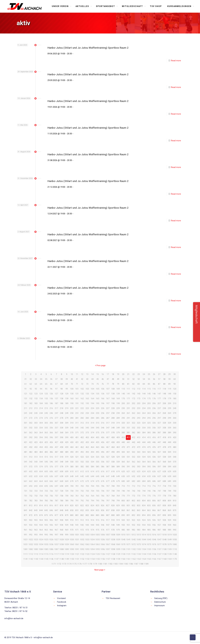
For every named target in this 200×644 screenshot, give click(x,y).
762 (82, 496)
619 (118, 471)
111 (128, 389)
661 (26, 481)
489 (67, 452)
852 (82, 510)
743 (139, 491)
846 (51, 510)
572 (31, 467)
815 (46, 506)
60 (175, 379)
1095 (97, 549)
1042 (133, 540)
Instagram (62, 606)
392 (31, 437)
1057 (56, 544)
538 (164, 457)
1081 (26, 549)
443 (139, 442)
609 (67, 471)
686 (154, 481)
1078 (164, 544)
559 (118, 462)
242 (31, 413)
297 (159, 418)
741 (128, 491)
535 (149, 457)
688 (164, 481)
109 (118, 389)
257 (108, 413)
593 (139, 467)
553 (87, 462)
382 (133, 433)
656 (154, 476)
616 (103, 471)
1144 (41, 559)
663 (36, 481)
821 (77, 506)
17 (108, 374)
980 (123, 530)
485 (46, 452)
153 (36, 399)
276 (51, 418)
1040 (123, 540)
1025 (46, 540)
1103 (139, 549)
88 (164, 384)
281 (77, 418)
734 (92, 491)
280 (72, 418)
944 (92, 525)
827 (108, 506)
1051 (26, 544)
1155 (97, 559)
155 (46, 399)
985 (149, 530)
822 (82, 506)
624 (144, 471)
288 (113, 418)
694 (41, 486)
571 (26, 467)
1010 (123, 535)
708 (113, 486)
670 (72, 481)
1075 (149, 544)
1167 (159, 559)
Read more (176, 61)
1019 (169, 535)
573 (36, 467)
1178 (90, 564)
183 (36, 403)
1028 (62, 540)
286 (103, 418)
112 (133, 389)
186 (51, 403)
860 (123, 510)
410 (123, 437)
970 (72, 530)
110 (123, 389)
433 (87, 442)
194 (92, 403)
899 (169, 515)
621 (128, 471)
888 (113, 515)
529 (118, 457)
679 (118, 481)
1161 (128, 559)
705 (97, 486)
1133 (139, 554)
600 (175, 467)
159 (67, 399)
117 (159, 389)
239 (169, 408)
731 (77, 491)
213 (36, 408)
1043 (139, 540)
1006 (103, 535)
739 (118, 491)
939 (67, 525)
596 (154, 467)
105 (97, 389)
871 (26, 515)
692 (31, 486)
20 (123, 374)
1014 (144, 535)
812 (31, 506)
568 (164, 462)
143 (139, 394)
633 (36, 476)
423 (36, 442)
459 (67, 447)
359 (169, 428)
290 (123, 418)
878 (62, 515)
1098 (113, 549)
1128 (113, 554)
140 (123, 394)
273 (36, 418)
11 (77, 374)
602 (31, 471)
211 (26, 408)
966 (51, 530)
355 (149, 428)
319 (118, 423)
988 (164, 530)
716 (154, 486)
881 (77, 515)
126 (51, 394)
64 (41, 384)
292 (133, 418)
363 (36, 433)
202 (133, 403)
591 (128, 467)
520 (72, 457)
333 (36, 428)
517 (56, 457)
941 (77, 525)
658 (164, 476)
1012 (133, 535)
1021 (26, 540)
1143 (36, 559)
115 (149, 389)
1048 (164, 540)
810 (175, 501)
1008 (113, 535)
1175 (74, 564)
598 (164, 467)
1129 (118, 554)
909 (67, 520)
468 (113, 447)
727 (56, 491)
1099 (118, 549)
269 (169, 413)
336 (51, 428)
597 (159, 467)
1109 (169, 549)
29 (169, 374)
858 (113, 510)
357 (159, 428)
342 (82, 428)
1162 (133, 559)
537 (159, 457)
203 (139, 403)
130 (72, 394)
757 (56, 496)
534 (144, 457)
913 (87, 520)
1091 (77, 549)
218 (62, 408)
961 (26, 530)
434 (92, 442)
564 (144, 462)
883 (87, 515)
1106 (154, 549)
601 (26, 471)
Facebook (62, 602)
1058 (62, 544)
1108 (164, 549)
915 (97, 520)
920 (123, 520)
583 (87, 467)
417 (159, 437)
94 (41, 389)
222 (82, 408)
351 (128, 428)
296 (154, 418)
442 (133, 442)
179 (169, 399)
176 (154, 399)
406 (103, 437)
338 (62, 428)
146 (154, 394)
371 (77, 433)
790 (72, 501)
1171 (54, 564)
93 (36, 389)
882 (82, 515)
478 (164, 447)
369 (67, 433)
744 (144, 491)
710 (123, 486)
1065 (97, 544)
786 (51, 501)
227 (108, 408)
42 (82, 379)
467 (108, 447)
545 (46, 462)
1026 (51, 540)
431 (77, 442)
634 (41, 476)
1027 (56, 540)
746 (154, 491)
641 (77, 476)
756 (51, 496)
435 (97, 442)
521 (77, 457)
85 (149, 384)
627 (159, 471)
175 (149, 399)
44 (92, 379)
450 (175, 442)
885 (97, 515)
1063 (87, 544)
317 (108, 423)
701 (77, 486)
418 (164, 437)
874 (41, 515)
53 (139, 379)
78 (113, 384)
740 (123, 491)
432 (82, 442)
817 (56, 506)
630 (175, 471)
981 (128, 530)
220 (72, 408)
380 (123, 433)
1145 (46, 559)
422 (31, 442)
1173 (64, 564)
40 (72, 379)
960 (175, 525)
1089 (67, 549)
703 (87, 486)
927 (159, 520)
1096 (103, 549)
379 (118, 433)
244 (41, 413)
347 (108, 428)
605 (46, 471)
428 (62, 442)
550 (72, 462)
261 (128, 413)
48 (113, 379)
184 (41, 403)
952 (133, 525)
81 (128, 384)
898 (164, 515)
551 (77, 462)
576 (51, 467)
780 (175, 496)
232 (133, 408)
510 (175, 452)
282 (82, 418)
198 (113, 403)
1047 (159, 540)
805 (149, 501)
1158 (113, 559)
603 (36, 471)
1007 (108, 535)
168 (113, 399)
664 (41, 481)
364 (41, 433)
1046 (154, 540)
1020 (175, 535)
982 (133, 530)
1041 (128, 540)
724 (41, 491)
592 (133, 467)
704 (92, 486)
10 (72, 374)
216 (51, 408)
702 (82, 486)
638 (62, 476)
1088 (62, 549)
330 (175, 423)
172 (133, 399)
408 (113, 437)
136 (103, 394)
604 (41, 471)
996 (51, 535)
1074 (144, 544)
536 (154, 457)
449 (169, 442)
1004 (92, 535)
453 (36, 447)
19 (118, 374)
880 (72, 515)
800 (123, 501)
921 (128, 520)
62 (31, 384)
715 (149, 486)
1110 (175, 549)
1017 (159, 535)
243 (36, 413)
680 (123, 481)
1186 (131, 564)
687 (159, 481)
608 (62, 471)
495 (97, 452)
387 (159, 433)
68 (62, 384)
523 (87, 457)
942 (82, 525)
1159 (118, 559)
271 (26, 418)
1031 (77, 540)
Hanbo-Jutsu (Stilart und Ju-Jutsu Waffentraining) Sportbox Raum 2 (88, 48)
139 (118, 394)
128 (62, 394)
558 (113, 462)
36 (51, 379)
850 (72, 510)
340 (72, 428)
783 (36, 501)
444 (144, 442)
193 (87, 403)
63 (36, 384)
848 (62, 510)
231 (128, 408)
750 (175, 491)
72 (82, 384)
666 (51, 481)
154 (41, 399)
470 (123, 447)
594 (144, 467)
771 (128, 496)
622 (133, 471)
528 (113, 457)
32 (31, 379)
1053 (36, 544)
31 (26, 379)
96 (51, 389)
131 (77, 394)
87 (159, 384)
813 (36, 506)
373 (87, 433)
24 (144, 374)
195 (97, 403)
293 (139, 418)
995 (46, 535)
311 (77, 423)
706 (103, 486)
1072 (133, 544)
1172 (59, 564)
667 (56, 481)
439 (118, 442)
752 (31, 496)
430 (72, 442)
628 (164, 471)
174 (144, 399)
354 (144, 428)
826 (103, 506)
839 (169, 506)
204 (144, 403)
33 (36, 379)
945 (97, 525)
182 (31, 403)
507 (159, 452)
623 (139, 471)
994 (41, 535)
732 (82, 491)
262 (133, 413)
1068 (113, 544)
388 (164, 433)
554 (92, 462)
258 (113, 413)
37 (56, 379)
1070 (123, 544)
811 (26, 506)
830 (123, 506)
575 (46, 467)
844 (41, 510)
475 (149, 447)
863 (139, 510)
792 (82, 501)
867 (159, 510)
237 (159, 408)
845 (46, 510)
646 (103, 476)
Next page (100, 570)
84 (144, 384)
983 (139, 530)
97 (56, 389)
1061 (77, 544)
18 (113, 374)
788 (62, 501)
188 (62, 403)
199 (118, 403)
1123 (87, 554)
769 (118, 496)
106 (103, 389)
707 (108, 486)
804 (144, 501)
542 (31, 462)
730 (72, 491)
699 (67, 486)
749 (169, 491)
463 (87, 447)
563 (139, 462)
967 (56, 530)
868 (164, 510)
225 (97, 408)
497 (108, 452)
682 (133, 481)
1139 (169, 554)
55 (149, 379)
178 (164, 399)
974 (92, 530)
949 (118, 525)
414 (144, 437)
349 (118, 428)
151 (26, 399)
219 (67, 408)
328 (164, 423)
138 (113, 394)
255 (97, 413)
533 (139, 457)
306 (51, 423)
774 (144, 496)
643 (87, 476)
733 (87, 491)
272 (31, 418)
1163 (139, 559)
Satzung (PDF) (161, 598)
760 (72, 496)
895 (149, 515)
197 (108, 403)
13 (87, 374)
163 (87, 399)
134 (92, 394)
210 (175, 403)
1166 (154, 559)
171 (128, 399)
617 (108, 471)
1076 (154, 544)
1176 (79, 564)
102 (82, 389)
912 (82, 520)
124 (41, 394)
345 (97, 428)
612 (82, 471)
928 (164, 520)
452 (31, 447)
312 (82, 423)
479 (169, 447)
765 (97, 496)
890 (123, 515)
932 (31, 525)
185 (46, 403)
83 (139, 384)
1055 (46, 544)
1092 (82, 549)
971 (77, 530)
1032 (82, 540)
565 (149, 462)
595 (149, 467)
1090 (72, 549)
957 (159, 525)
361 (26, 433)
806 (154, 501)
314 (92, 423)
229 (118, 408)
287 (108, 418)
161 (77, 399)
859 (118, 510)
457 (56, 447)
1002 (82, 535)
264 (144, 413)
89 (169, 384)
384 (144, 433)
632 (31, 476)
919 (118, 520)
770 (123, 496)
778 (164, 496)
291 (128, 418)
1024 (41, 540)
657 (159, 476)
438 (113, 442)
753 (36, 496)
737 (108, 491)
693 (36, 486)
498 (113, 452)
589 (118, 467)
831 (128, 506)
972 (82, 530)
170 (123, 399)
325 (149, 423)
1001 (77, 535)
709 (118, 486)
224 (92, 408)
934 (41, 525)
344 (92, 428)
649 (118, 476)
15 (97, 374)
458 (62, 447)
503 (139, 452)
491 (77, 452)
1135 (149, 554)
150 (175, 394)
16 (103, 374)
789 (67, 501)
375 (97, 433)
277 (56, 418)
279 (67, 418)
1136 (154, 554)
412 (133, 437)
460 (72, 447)
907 (56, 520)
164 (92, 399)
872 (31, 515)
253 (87, 413)
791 (77, 501)
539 (169, 457)
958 (164, 525)
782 (31, 501)
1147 (56, 559)
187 (56, 403)
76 (103, 384)
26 (154, 374)
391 (26, 437)
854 (92, 510)
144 (144, 394)
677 (108, 481)
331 (26, 428)
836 (154, 506)
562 (133, 462)
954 (144, 525)
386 (154, 433)
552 (82, 462)
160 (72, 399)
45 (97, 379)
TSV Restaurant (113, 598)
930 (175, 520)
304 (41, 423)
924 (144, 520)
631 (26, 476)
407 (108, 437)
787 (56, 501)
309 (67, 423)
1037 (108, 540)
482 (31, 452)
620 (123, 471)
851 (77, 510)
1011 (128, 535)
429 (67, 442)
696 (51, 486)
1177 (85, 564)
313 (87, 423)
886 (103, 515)
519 (67, 457)
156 (51, 399)
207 (159, 403)
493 (87, 452)
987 (159, 530)
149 (169, 394)
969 (67, 530)
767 (108, 496)
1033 (87, 540)
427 (56, 442)
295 (149, 418)
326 (154, 423)
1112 (31, 554)
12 (82, 374)
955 (149, 525)
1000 (72, 535)
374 (92, 433)
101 (77, 389)
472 (133, 447)
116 (154, 389)
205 (149, 403)
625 (149, 471)
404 (92, 437)
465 (97, 447)
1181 (105, 564)
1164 (144, 559)
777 (159, 496)
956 (154, 525)
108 (113, 389)
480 (175, 447)
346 (103, 428)
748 (164, 491)
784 (41, 501)
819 (67, 506)
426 (51, 442)
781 (26, 501)
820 (72, 506)
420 (175, 437)
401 (77, 437)
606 (51, 471)
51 (128, 379)
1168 (164, 559)
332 (31, 428)
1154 (92, 559)
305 (46, 423)
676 (103, 481)
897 (159, 515)
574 (41, 467)
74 (92, 384)
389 (169, 433)
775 (149, 496)
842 (31, 510)
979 (118, 530)
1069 (118, 544)
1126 (103, 554)
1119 (67, 554)
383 (139, 433)
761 (77, 496)
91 (26, 389)
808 (164, 501)
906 (51, 520)
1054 (41, 544)
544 (41, 462)
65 (46, 384)
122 (31, 394)
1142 (31, 559)
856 (103, 510)
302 (31, 423)
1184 (121, 564)
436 (103, 442)
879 (67, 515)
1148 (62, 559)
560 (123, 462)
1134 (144, 554)
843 (36, 510)
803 (139, 501)
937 (56, 525)
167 (108, 399)
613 (87, 471)
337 (56, 428)
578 (62, 467)
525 (97, 457)
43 (87, 379)
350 (123, 428)
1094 (92, 549)
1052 (31, 544)
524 (92, 457)
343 (87, 428)
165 (97, 399)
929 (169, 520)
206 (154, 403)
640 (72, 476)
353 (139, 428)
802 (133, 501)
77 (108, 384)
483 (36, 452)
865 (149, 510)
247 (56, 413)
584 (92, 467)
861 (128, 510)
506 (154, 452)
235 (149, 408)
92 (31, 389)
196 (103, 403)
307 (56, 423)
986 (154, 530)
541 (26, 462)
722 (31, 491)
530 (123, 457)
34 (41, 379)
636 (51, 476)
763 (87, 496)
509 (169, 452)
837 (159, 506)
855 (97, 510)
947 (108, 525)
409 (118, 437)
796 (103, 501)
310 (72, 423)
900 (175, 515)
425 (46, 442)
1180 (100, 564)
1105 (149, 549)
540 (175, 457)
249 (67, 413)
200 (123, 403)
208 (164, 403)
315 (97, 423)
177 (159, 399)
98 (62, 389)
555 (97, 462)
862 (133, 510)
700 (72, 486)
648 (113, 476)
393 (36, 437)
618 (113, 471)
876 (51, 515)
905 (46, 520)
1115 (46, 554)
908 (62, 520)
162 (82, 399)
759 (67, 496)
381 (128, 433)
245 (46, 413)
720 (175, 486)
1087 (56, 549)
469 (118, 447)
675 (97, 481)
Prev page (100, 365)
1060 (72, 544)
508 (164, 452)
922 (133, 520)
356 (154, 428)
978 (113, 530)
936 (51, 525)
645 (97, 476)
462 (82, 447)
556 (103, 462)
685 (149, 481)
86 (154, 384)
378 (113, 433)
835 (149, 506)
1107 (159, 549)
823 (87, 506)
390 (175, 433)
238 (164, 408)
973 (87, 530)
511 (26, 457)
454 (41, 447)
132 (82, 394)
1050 (175, 540)
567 (159, 462)
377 (108, 433)
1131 (128, 554)
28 (164, 374)
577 (56, 467)
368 (62, 433)
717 (159, 486)
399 (67, 437)
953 (139, 525)
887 (108, 515)
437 (108, 442)
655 (149, 476)
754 (41, 496)
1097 (108, 549)
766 (103, 496)
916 (103, 520)
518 (62, 457)
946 (103, 525)
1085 (46, 549)
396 (51, 437)
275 (46, 418)
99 (67, 389)
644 (92, 476)
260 (123, 413)
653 (139, 476)
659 (169, 476)
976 (103, 530)
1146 (51, 559)
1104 (144, 549)
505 (149, 452)
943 (87, 525)
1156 (103, 559)
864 (144, 510)
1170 (175, 559)
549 (67, 462)
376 (103, 433)
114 (144, 389)
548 (62, 462)
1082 (31, 549)
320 (123, 423)
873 (36, 515)
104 (92, 389)
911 (77, 520)
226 (103, 408)
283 (87, 418)
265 (149, 413)
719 (169, 486)
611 (77, 471)
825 (97, 506)
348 (113, 428)
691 (26, 486)
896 (154, 515)
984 (144, 530)
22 (133, 374)
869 (169, 510)
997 (56, 535)
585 (97, 467)
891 (128, 515)
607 (56, 471)
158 (62, 399)
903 (36, 520)
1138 (164, 554)
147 (159, 394)
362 (31, 433)
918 (113, 520)
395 (46, 437)
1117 (56, 554)
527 (108, 457)
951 (128, 525)
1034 (92, 540)
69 (67, 384)
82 (133, 384)
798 (113, 501)
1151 (77, 559)
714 (144, 486)
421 (26, 442)
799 (118, 501)
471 (128, 447)
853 (87, 510)
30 (175, 374)
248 (62, 413)
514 (41, 457)
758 (62, 496)
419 (169, 437)
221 (77, 408)
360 (175, 428)
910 (72, 520)
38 (62, 379)
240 (175, 408)
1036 (103, 540)
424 (41, 442)
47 (108, 379)
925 (149, 520)
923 (139, 520)
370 (72, 433)
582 (82, 467)
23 (139, 374)
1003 (87, 535)
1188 (141, 564)
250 (72, 413)
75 (97, 384)
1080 (175, 544)
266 (154, 413)
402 (82, 437)
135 (97, 394)
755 (46, 496)
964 (41, 530)
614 (92, 471)
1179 (95, 564)
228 (113, 408)
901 (26, 520)
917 (108, 520)
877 (56, 515)
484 (41, 452)
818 (62, 506)
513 (36, 457)
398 (62, 437)
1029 (67, 540)
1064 (92, 544)
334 (41, 428)
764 (92, 496)
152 (31, 399)
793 (87, 501)
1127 (108, 554)
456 (51, 447)
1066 (103, 544)
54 (144, 379)
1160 (123, 559)
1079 (169, 544)
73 (87, 384)
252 (82, 413)
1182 (110, 564)
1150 (72, 559)
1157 (108, 559)
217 (56, 408)
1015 (149, 535)
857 (108, 510)
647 (108, 476)
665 (46, 481)
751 (26, 496)
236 (154, 408)
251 (77, 413)
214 (41, 408)
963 (36, 530)
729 (67, 491)
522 (82, 457)
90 (175, 384)
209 (169, 403)
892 (133, 515)
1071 (128, 544)
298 (164, 418)
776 (154, 496)
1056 (51, 544)
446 (154, 442)
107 (108, 389)
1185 (126, 564)
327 (159, 423)
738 (113, 491)
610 (72, 471)
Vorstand (61, 598)
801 (128, 501)
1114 (41, 554)
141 (128, 394)
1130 (123, 554)
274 (41, 418)
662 (31, 481)
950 (123, 525)
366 (51, 433)
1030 (72, 540)
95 (46, 389)
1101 (128, 549)
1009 (118, 535)
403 (87, 437)
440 (123, 442)
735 (97, 491)
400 (72, 437)
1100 (123, 549)
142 (133, 394)
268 (164, 413)
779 (169, 496)
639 (67, 476)
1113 (36, 554)
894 (144, 515)
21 (128, 374)
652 (133, 476)
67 (56, 384)
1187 (136, 564)
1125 (97, 554)
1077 (159, 544)
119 (169, 389)
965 (46, 530)
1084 (41, 549)
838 (164, 506)
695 (46, 486)
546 (51, 462)
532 (133, 457)
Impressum (160, 606)
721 (26, 491)
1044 (144, 540)
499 (118, 452)
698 (62, 486)
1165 (149, 559)
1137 (159, 554)
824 (92, 506)
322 (133, 423)
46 (103, 379)
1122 (82, 554)
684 (144, 481)
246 (51, 413)
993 (36, 535)
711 (128, 486)
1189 (146, 564)
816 (51, 506)
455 (46, 447)
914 (92, 520)
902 (31, 520)
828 (113, 506)
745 (149, 491)
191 (77, 403)
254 (92, 413)
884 (92, 515)
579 (67, 467)
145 (149, 394)
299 (169, 418)
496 (103, 452)
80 (123, 384)
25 (149, 374)
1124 (92, 554)
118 (164, 389)
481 (26, 452)
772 (133, 496)
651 (128, 476)
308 (62, 423)
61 (26, 384)
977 (108, 530)
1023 (36, 540)
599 (169, 467)
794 (92, 501)
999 (67, 535)
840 (175, 506)
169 (118, 399)
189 (67, 403)
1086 (51, 549)
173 (139, 399)
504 (144, 452)
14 (92, 374)
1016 (154, 535)
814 (41, 506)
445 (149, 442)
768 (113, 496)
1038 (113, 540)
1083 (36, 549)
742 (133, 491)
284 (92, 418)
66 (51, 384)
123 (36, 394)
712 (133, 486)
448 (164, 442)
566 (154, 462)
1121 (77, 554)
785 (46, 501)
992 (31, 535)
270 (175, 413)
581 (77, 467)
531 (128, 457)
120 (175, 389)
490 (72, 452)
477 (159, 447)
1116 (51, 554)
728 (62, 491)
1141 (26, 559)
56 (154, 379)
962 (31, 530)
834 (144, 506)
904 (41, 520)
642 (82, 476)
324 (144, 423)
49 (118, 379)
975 (97, 530)
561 (128, 462)
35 (46, 379)
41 (77, 379)
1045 (149, 540)
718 (164, 486)
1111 (26, 554)
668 (62, 481)
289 (118, 418)
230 (123, 408)
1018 (164, 535)
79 (118, 384)
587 (108, 467)
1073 (139, 544)
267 (159, 413)
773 (139, 496)
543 (36, 462)
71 (77, 384)
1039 (118, 540)
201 (128, 403)
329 (169, 423)
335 (46, 428)
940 (72, 525)
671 (77, 481)
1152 (82, 559)
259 (118, 413)
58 (164, 379)
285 (97, 418)
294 (144, 418)
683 (139, 481)
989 (169, 530)
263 (139, 413)
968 (62, 530)
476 (154, 447)
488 (62, 452)
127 (56, 394)
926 (154, 520)
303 (36, 423)
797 (108, 501)
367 (56, 433)
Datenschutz (160, 602)
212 (31, 408)
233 (139, 408)
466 (103, 447)
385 (149, 433)
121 (26, 394)
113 (139, 389)
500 (123, 452)
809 (169, 501)
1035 (97, 540)
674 (92, 481)
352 (133, 428)
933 (36, 525)
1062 (82, 544)
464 (92, 447)
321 (128, 423)
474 (144, 447)
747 (159, 491)
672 (82, 481)
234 (144, 408)
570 (175, 462)
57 (159, 379)
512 (31, 457)
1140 (175, 554)
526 (103, 457)
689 (169, 481)
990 (175, 530)
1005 (97, 535)
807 (159, 501)
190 (72, 403)
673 (87, 481)
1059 (67, 544)
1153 (87, 559)
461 (77, 447)
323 (139, 423)
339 (67, 428)
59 (169, 379)
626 (154, 471)
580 (72, 467)
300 (175, 418)
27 (159, 374)
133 (87, 394)
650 (123, 476)
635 (46, 476)
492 (82, 452)
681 (128, 481)
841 (26, 510)
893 (139, 515)
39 (67, 379)
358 (164, 428)
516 (51, 457)
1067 (108, 544)
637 (56, 476)
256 (103, 413)
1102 (133, 549)
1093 (87, 549)
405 (97, 437)
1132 (133, 554)
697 (56, 486)
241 (26, 413)
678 (113, 481)
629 (169, 471)
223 (87, 408)
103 (87, 389)
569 (169, 462)
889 (118, 515)
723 (36, 491)
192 (82, 403)
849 (67, 510)
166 (103, 399)
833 (139, 506)
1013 (139, 535)
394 (41, 437)
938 (62, 525)
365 (46, 433)
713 (139, 486)
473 (139, 447)
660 (175, 476)
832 (133, 506)
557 (108, 462)
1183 (115, 564)
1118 (62, 554)
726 (51, 491)
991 (26, 535)
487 (56, 452)
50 (123, 379)
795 (97, 501)
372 (82, 433)
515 (46, 457)
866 (154, 510)
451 (26, 447)
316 (103, 423)
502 (133, 452)
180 (175, 399)
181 (26, 403)
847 (56, 510)
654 (144, 476)
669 (67, 481)
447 (159, 442)
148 (164, 394)
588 (113, 467)
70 (72, 384)
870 (175, 510)
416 (154, 437)
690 (175, 481)
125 (46, 394)
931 (26, 525)
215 (46, 408)
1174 (69, 564)
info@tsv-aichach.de (14, 618)
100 (72, 389)
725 (46, 491)
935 (46, 525)
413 (139, 437)
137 (108, 394)
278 (62, 418)
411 (128, 437)
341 (77, 428)
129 (67, 394)
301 (26, 423)
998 (62, 535)
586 (103, 467)
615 (97, 471)
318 (113, 423)
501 (128, 452)
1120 (72, 554)
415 (149, 437)
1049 (169, 540)
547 (56, 462)
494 (92, 452)
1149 (67, 559)
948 (113, 525)
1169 (169, 559)
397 (56, 437)
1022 (31, 540)
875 (46, 515)
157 (56, 399)
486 (51, 452)
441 (128, 442)
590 (123, 467)
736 (103, 491)
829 (118, 506)
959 (169, 525)
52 (133, 379)
